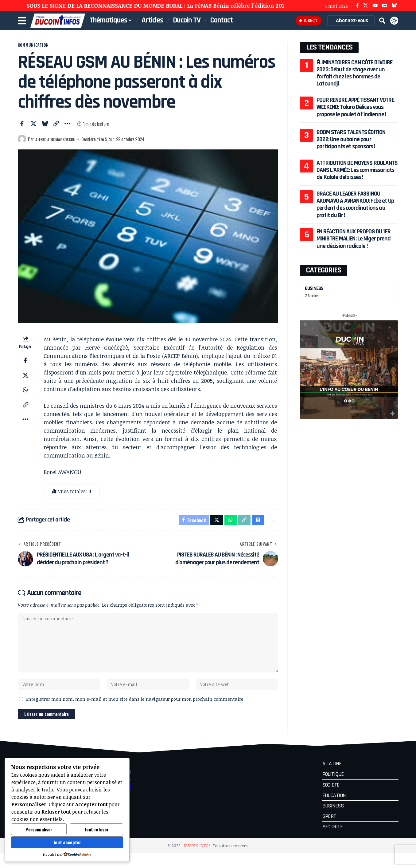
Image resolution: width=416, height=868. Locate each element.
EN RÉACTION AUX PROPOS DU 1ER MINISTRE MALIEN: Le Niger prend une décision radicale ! (354, 246)
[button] (382, 21)
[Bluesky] (394, 6)
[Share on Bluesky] (45, 128)
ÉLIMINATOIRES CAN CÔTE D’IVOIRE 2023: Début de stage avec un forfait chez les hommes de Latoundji (354, 73)
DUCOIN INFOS (197, 860)
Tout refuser (96, 829)
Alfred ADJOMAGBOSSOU (60, 143)
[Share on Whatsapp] (25, 394)
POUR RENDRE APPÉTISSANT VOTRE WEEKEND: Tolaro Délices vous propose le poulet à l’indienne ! (355, 111)
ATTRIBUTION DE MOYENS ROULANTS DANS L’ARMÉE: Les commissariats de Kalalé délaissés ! (357, 177)
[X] (365, 6)
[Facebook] (357, 6)
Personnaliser (39, 829)
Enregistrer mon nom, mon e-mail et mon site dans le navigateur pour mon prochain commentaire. (135, 713)
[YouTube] (375, 6)
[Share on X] (33, 128)
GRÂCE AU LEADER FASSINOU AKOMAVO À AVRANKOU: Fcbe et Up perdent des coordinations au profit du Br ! (355, 212)
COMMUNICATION (41, 47)
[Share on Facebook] (22, 128)
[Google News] (385, 6)
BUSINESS (316, 295)
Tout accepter (67, 842)
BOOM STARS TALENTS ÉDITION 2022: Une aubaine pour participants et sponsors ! (351, 147)
